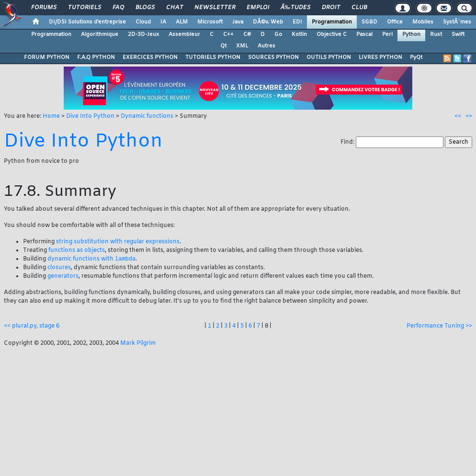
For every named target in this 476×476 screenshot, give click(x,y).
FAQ (118, 8)
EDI (297, 22)
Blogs (145, 8)
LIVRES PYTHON (380, 57)
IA (163, 22)
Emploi (258, 8)
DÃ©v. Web (268, 22)
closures (59, 268)
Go (278, 34)
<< (458, 116)
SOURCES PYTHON (273, 57)
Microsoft (210, 22)
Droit (331, 8)
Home (51, 116)
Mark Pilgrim (138, 344)
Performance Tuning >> (439, 327)
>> (469, 116)
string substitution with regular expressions (118, 242)
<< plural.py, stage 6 (32, 327)
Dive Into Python (90, 116)
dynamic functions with (91, 260)
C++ (228, 34)
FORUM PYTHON (47, 57)
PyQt (416, 57)
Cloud (143, 22)
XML (242, 46)
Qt (223, 46)
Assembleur (184, 34)
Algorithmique (100, 34)
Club (359, 8)
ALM (182, 22)
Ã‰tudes (295, 8)
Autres (266, 46)
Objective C (332, 34)
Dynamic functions (147, 116)
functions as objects (77, 250)
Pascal (364, 34)
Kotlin (299, 34)
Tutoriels (85, 8)
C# (247, 34)
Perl (387, 34)
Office (395, 22)
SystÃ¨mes (457, 22)
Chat (175, 8)
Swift (458, 34)
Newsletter (215, 8)
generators (63, 277)
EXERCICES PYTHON (150, 57)
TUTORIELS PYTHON (213, 57)
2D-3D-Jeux (143, 34)
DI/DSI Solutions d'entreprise (87, 22)
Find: (348, 142)
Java (238, 22)
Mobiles (423, 22)
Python (411, 34)
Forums (44, 8)
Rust (436, 34)
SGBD (369, 22)
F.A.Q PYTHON (96, 57)
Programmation (332, 22)
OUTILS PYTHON (329, 57)
